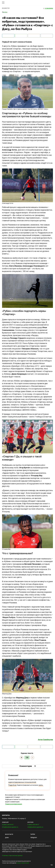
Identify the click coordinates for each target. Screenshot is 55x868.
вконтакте (8, 834)
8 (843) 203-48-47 (33, 825)
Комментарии (28, 766)
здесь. (41, 785)
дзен (5, 837)
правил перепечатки (23, 863)
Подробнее (12, 785)
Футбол (5, 12)
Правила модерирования (14, 804)
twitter (31, 834)
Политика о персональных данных (12, 856)
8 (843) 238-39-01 (8, 825)
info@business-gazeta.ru (10, 827)
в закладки (48, 8)
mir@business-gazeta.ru (35, 827)
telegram (32, 837)
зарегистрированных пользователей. (22, 782)
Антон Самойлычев (45, 740)
